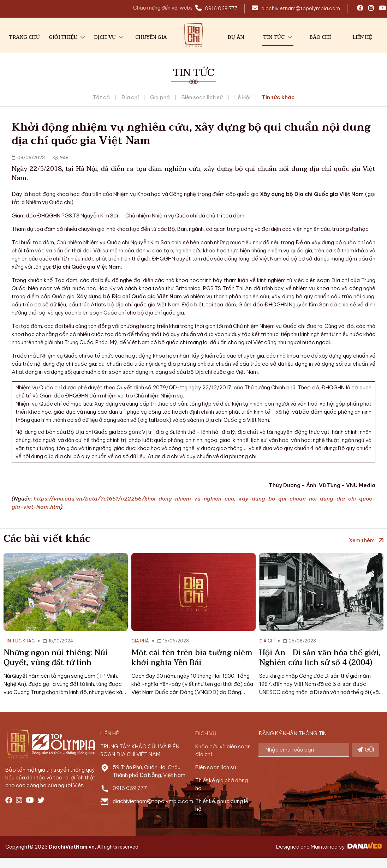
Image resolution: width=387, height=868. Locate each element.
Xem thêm (362, 540)
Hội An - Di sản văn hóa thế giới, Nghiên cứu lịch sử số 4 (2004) (320, 658)
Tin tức (194, 73)
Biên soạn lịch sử (202, 97)
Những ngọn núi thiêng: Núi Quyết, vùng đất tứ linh (56, 658)
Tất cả (101, 97)
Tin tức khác (278, 97)
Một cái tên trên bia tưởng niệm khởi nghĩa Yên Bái (192, 658)
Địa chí (130, 97)
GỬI (366, 750)
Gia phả (160, 97)
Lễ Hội (242, 97)
